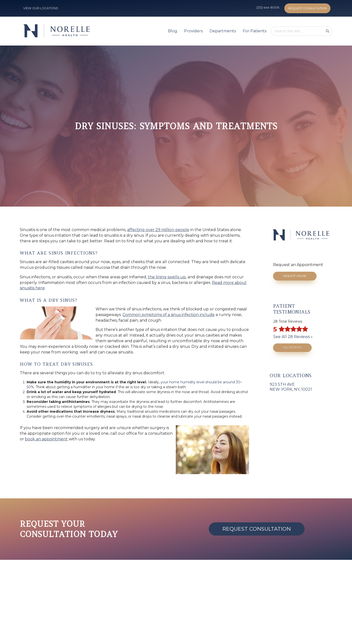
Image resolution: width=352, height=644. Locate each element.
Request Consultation (307, 8)
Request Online (295, 276)
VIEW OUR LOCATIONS (41, 8)
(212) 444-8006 (268, 7)
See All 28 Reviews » (293, 337)
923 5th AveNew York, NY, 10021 (291, 387)
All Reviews (292, 347)
